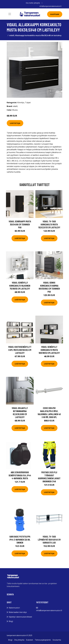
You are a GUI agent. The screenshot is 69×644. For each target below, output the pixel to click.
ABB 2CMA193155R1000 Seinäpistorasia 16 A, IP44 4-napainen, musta (20, 475)
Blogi (11, 621)
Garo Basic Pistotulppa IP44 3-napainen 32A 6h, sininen (20, 540)
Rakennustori (14, 608)
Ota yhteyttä (19, 640)
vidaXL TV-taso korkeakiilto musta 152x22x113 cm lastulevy (49, 224)
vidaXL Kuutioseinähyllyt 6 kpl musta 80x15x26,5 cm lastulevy (20, 350)
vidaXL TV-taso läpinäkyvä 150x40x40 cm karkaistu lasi (49, 540)
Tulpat (28, 103)
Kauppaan (55, 14)
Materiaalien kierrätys (18, 612)
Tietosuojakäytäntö (43, 640)
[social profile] (42, 3)
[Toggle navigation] (10, 14)
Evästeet (29, 640)
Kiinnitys (21, 103)
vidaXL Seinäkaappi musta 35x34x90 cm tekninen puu (20, 224)
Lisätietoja (15, 123)
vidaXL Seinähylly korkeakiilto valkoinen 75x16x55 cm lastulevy (20, 286)
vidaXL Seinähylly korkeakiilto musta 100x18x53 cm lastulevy (49, 350)
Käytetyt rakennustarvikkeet (20, 617)
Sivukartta (57, 640)
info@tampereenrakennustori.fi (50, 6)
